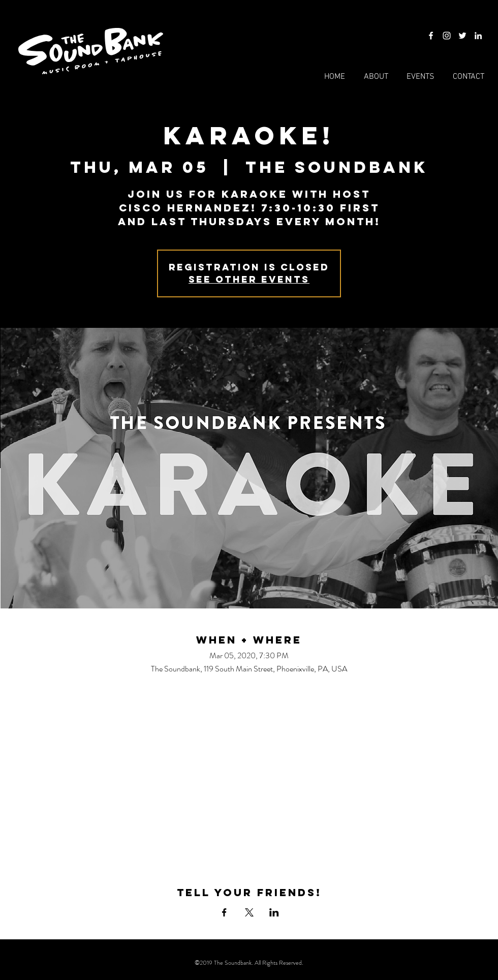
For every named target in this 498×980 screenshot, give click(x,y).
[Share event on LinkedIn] (274, 912)
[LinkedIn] (478, 36)
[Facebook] (431, 36)
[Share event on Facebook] (224, 912)
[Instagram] (447, 36)
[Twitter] (462, 36)
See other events (249, 279)
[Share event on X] (249, 912)
